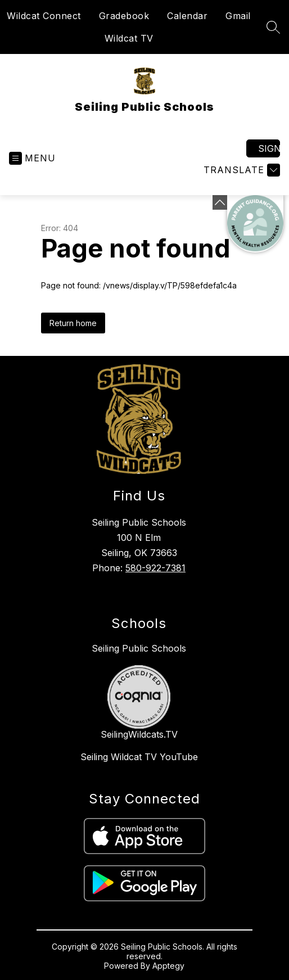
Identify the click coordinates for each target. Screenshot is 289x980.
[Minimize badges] (220, 202)
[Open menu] (32, 158)
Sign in (269, 148)
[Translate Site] (240, 170)
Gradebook (124, 16)
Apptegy (168, 966)
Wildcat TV (129, 38)
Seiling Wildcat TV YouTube (139, 757)
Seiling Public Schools (139, 648)
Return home (73, 323)
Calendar (187, 16)
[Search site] (273, 27)
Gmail (238, 16)
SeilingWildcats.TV (139, 734)
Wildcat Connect (44, 16)
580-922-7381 (155, 568)
